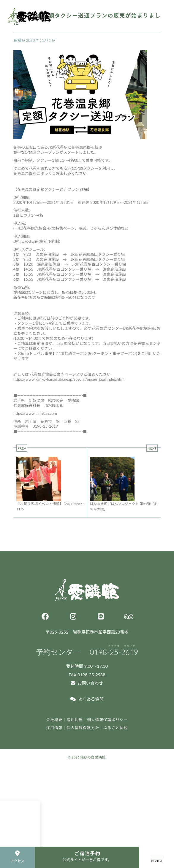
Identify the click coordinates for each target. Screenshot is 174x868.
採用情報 (54, 728)
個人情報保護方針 (83, 728)
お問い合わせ (87, 683)
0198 (114, 652)
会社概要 (54, 720)
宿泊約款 (75, 720)
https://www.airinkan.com (35, 413)
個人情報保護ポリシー (107, 720)
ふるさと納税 (116, 728)
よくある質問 (87, 699)
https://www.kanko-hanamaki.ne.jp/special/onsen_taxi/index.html (69, 379)
